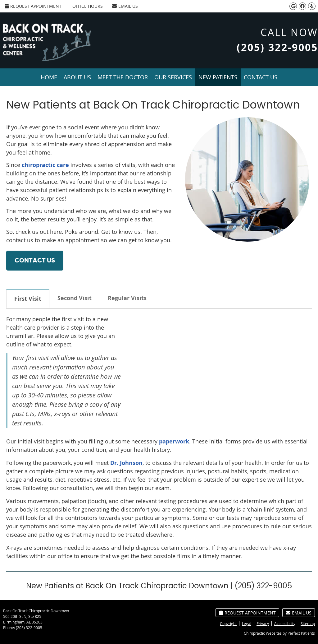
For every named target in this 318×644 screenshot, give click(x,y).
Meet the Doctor (123, 77)
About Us (77, 77)
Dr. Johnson (126, 463)
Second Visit (75, 298)
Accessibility (285, 623)
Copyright (228, 623)
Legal (247, 623)
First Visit (28, 299)
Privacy (263, 623)
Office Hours (88, 6)
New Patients (218, 77)
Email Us (125, 6)
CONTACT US (35, 261)
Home (49, 77)
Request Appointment (33, 6)
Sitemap (308, 623)
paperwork (174, 441)
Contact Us (261, 77)
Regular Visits (127, 298)
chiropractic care (45, 165)
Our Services (173, 77)
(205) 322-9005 (29, 628)
